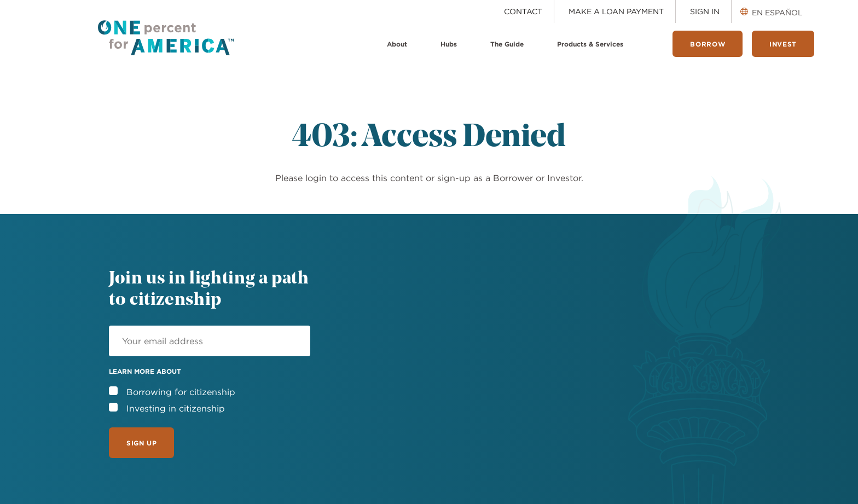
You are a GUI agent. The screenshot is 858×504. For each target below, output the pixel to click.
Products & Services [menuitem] (590, 44)
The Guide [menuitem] (507, 44)
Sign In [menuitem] (705, 11)
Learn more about (145, 371)
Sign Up (141, 443)
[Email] (210, 341)
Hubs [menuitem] (449, 44)
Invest (783, 44)
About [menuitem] (397, 44)
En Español (777, 13)
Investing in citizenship (176, 408)
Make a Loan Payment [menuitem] (616, 11)
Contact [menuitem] (523, 11)
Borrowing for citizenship (181, 392)
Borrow (708, 44)
